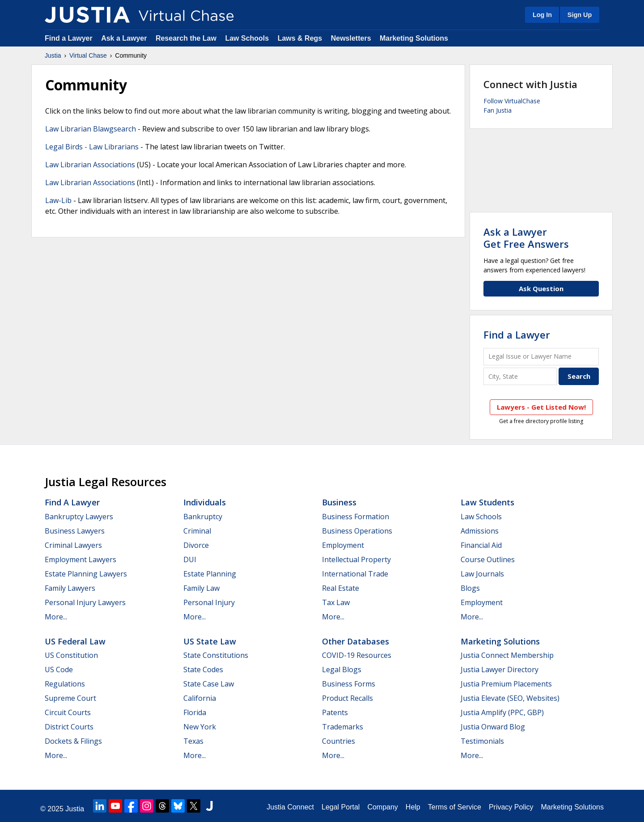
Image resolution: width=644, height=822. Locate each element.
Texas (193, 741)
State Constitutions (216, 655)
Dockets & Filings (73, 741)
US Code (59, 669)
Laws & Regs (300, 38)
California (200, 698)
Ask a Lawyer (125, 38)
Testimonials (482, 741)
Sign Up (580, 15)
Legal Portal (341, 807)
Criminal (197, 531)
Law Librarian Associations (90, 165)
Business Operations (357, 531)
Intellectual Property (356, 559)
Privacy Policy (511, 807)
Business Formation (356, 517)
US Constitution (71, 655)
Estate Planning (210, 574)
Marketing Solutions (414, 38)
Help (413, 807)
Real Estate (341, 588)
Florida (195, 712)
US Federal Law (75, 641)
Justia (53, 55)
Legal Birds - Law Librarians (92, 147)
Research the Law (186, 38)
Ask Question (541, 288)
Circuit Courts (68, 712)
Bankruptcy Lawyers (79, 517)
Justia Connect (290, 807)
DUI (190, 559)
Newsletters (351, 38)
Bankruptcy (203, 517)
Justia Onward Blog (493, 727)
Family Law (201, 588)
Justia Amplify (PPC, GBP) (502, 712)
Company (382, 807)
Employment (343, 545)
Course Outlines (488, 559)
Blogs (470, 588)
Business (339, 502)
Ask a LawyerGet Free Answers (526, 237)
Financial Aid (481, 545)
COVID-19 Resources (357, 655)
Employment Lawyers (80, 559)
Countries (339, 741)
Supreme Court (70, 698)
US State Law (210, 641)
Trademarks (343, 727)
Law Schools (247, 38)
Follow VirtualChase (512, 101)
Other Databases (356, 641)
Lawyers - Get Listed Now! (541, 407)
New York (200, 727)
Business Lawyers (75, 531)
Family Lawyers (70, 588)
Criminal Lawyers (73, 545)
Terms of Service (455, 807)
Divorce (196, 545)
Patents (335, 712)
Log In (542, 15)
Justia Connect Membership (507, 655)
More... (56, 617)
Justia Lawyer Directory (500, 669)
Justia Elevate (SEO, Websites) (510, 698)
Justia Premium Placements (506, 684)
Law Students (487, 502)
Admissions (480, 531)
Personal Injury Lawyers (85, 602)
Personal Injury (209, 602)
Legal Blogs (342, 669)
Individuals (205, 502)
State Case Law (209, 684)
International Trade (355, 574)
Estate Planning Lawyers (86, 574)
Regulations (65, 684)
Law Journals (482, 574)
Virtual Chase (88, 55)
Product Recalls (347, 698)
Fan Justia (498, 110)
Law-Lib (58, 200)
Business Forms (349, 684)
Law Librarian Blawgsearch (91, 129)
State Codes (203, 669)
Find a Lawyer (69, 38)
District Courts (69, 727)
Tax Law (336, 602)
